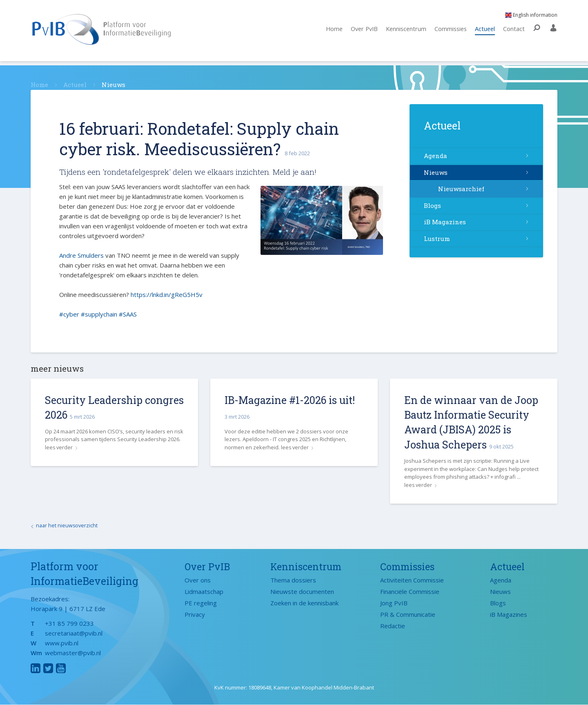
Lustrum (437, 239)
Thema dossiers (293, 580)
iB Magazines (445, 222)
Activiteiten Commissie (412, 580)
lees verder (59, 447)
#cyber (69, 314)
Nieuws (436, 172)
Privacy (195, 615)
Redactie (393, 626)
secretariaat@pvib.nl (74, 634)
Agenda (435, 156)
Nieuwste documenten (302, 592)
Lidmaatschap (204, 592)
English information (531, 17)
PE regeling (201, 603)
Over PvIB (359, 31)
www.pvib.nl (62, 643)
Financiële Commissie (410, 592)
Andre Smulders (81, 255)
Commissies (449, 31)
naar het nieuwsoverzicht (68, 526)
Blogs (432, 205)
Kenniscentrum (403, 31)
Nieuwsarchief (461, 189)
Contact (514, 31)
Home (327, 31)
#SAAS (128, 314)
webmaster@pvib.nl (73, 653)
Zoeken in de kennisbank (304, 603)
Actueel (484, 31)
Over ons (198, 580)
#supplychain (99, 314)
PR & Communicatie (408, 615)
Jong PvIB (394, 603)
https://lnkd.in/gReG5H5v (167, 294)
